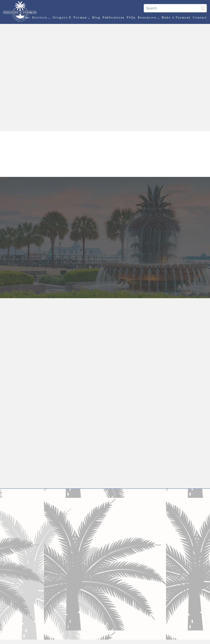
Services (41, 18)
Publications (114, 17)
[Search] (175, 8)
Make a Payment (176, 17)
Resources (149, 18)
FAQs (131, 17)
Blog (96, 17)
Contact (200, 17)
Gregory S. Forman (71, 18)
